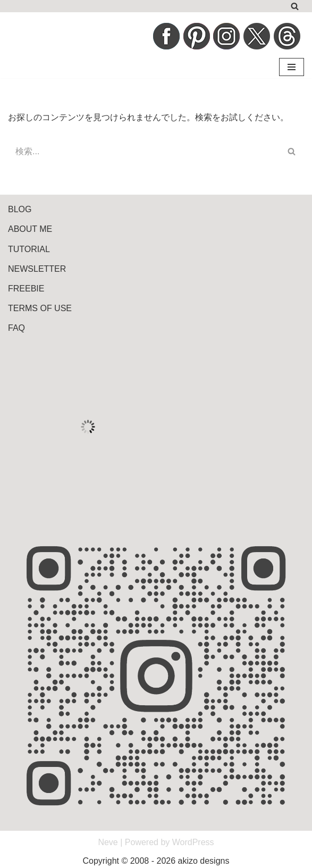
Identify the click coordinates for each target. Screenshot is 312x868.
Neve (108, 842)
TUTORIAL (29, 249)
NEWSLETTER (37, 269)
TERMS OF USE (40, 308)
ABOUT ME (30, 229)
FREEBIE (26, 289)
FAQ (16, 328)
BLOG (20, 209)
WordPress (193, 842)
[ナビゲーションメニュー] (292, 67)
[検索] (295, 6)
